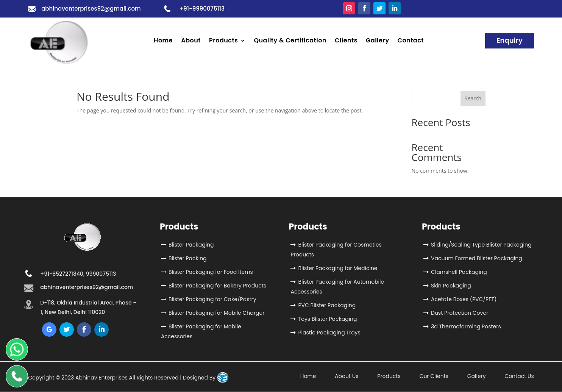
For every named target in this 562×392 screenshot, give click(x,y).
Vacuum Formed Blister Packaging (477, 258)
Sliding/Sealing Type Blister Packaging (481, 245)
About (191, 41)
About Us (347, 376)
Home (163, 41)
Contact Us (519, 376)
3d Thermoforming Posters (466, 326)
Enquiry (510, 40)
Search (473, 98)
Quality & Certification (290, 41)
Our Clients (434, 376)
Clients (346, 41)
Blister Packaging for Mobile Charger (216, 313)
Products (223, 41)
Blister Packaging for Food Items (211, 272)
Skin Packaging (451, 286)
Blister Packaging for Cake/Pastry (212, 299)
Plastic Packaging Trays (329, 333)
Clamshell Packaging (459, 272)
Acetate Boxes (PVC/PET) (464, 299)
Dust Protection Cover (460, 313)
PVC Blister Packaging (327, 305)
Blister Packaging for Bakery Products (217, 286)
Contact (411, 41)
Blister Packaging (191, 245)
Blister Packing (188, 258)
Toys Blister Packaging (327, 319)
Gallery (378, 41)
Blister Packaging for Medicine (338, 268)
